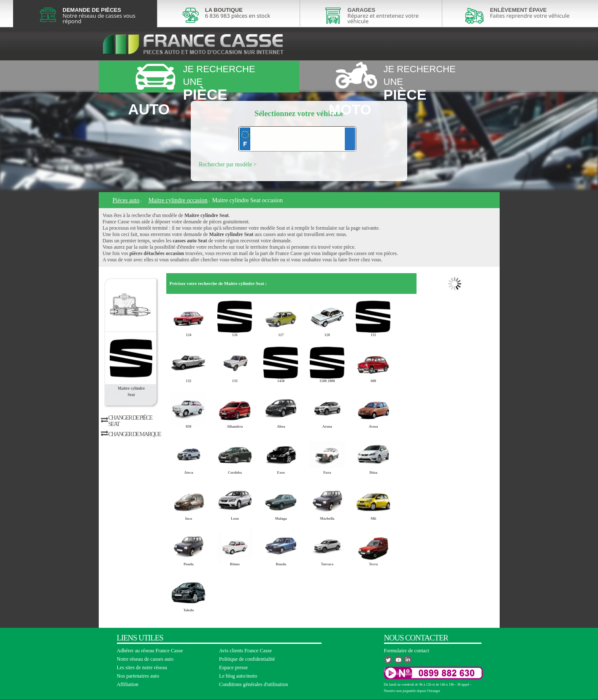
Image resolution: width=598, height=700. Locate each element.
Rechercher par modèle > (228, 164)
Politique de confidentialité (247, 659)
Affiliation (128, 684)
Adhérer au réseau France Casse (150, 651)
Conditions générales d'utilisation (253, 684)
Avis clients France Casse (245, 651)
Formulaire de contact (407, 651)
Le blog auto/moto (238, 676)
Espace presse (233, 667)
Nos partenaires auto (138, 676)
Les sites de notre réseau (142, 667)
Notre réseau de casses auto (145, 659)
